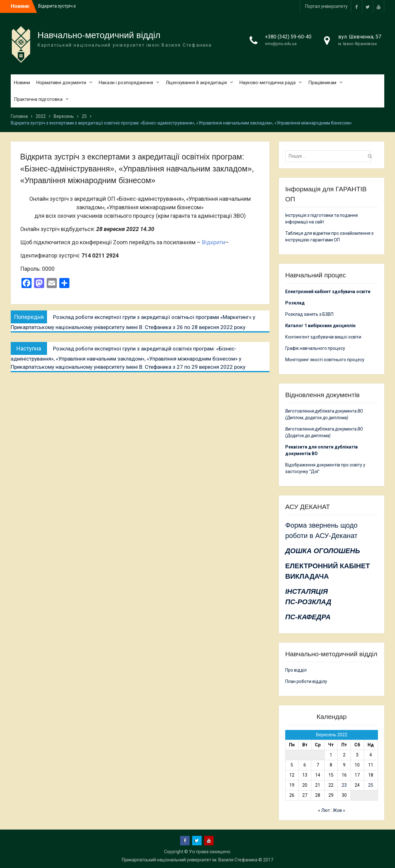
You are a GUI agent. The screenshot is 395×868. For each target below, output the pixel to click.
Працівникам (322, 83)
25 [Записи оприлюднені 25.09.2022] (371, 785)
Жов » (339, 810)
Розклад (295, 303)
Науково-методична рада (268, 83)
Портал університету (326, 6)
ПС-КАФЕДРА (308, 617)
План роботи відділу (306, 681)
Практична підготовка (38, 99)
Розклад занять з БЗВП (309, 314)
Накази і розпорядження (126, 83)
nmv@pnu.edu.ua (281, 44)
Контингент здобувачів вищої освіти (323, 337)
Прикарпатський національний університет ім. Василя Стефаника (190, 860)
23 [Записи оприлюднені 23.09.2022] (344, 785)
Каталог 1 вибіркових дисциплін (320, 326)
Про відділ (296, 670)
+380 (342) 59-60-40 (288, 37)
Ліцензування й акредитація (196, 83)
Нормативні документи (61, 83)
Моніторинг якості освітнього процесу (325, 360)
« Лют (324, 810)
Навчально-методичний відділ (99, 35)
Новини (22, 83)
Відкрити (214, 242)
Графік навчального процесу (315, 348)
